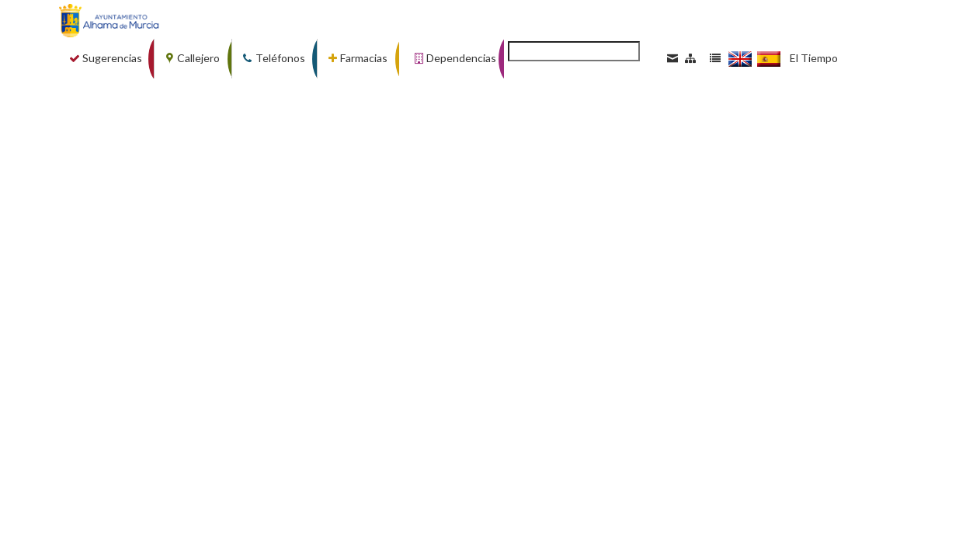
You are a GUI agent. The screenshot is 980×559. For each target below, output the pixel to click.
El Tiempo (814, 58)
